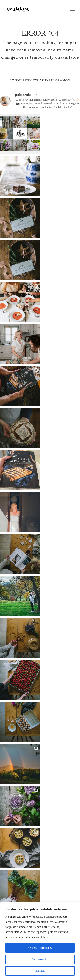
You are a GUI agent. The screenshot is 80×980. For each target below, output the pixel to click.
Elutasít (40, 971)
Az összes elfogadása (40, 948)
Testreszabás (40, 959)
